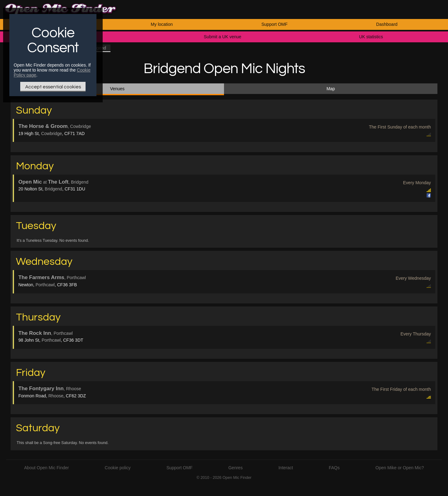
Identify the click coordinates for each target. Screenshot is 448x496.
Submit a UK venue (223, 37)
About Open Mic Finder (47, 468)
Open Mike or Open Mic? (400, 468)
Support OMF (274, 24)
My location (162, 24)
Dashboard (387, 24)
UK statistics (371, 37)
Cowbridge (51, 133)
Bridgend (54, 189)
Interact (286, 468)
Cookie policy (118, 468)
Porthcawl (45, 285)
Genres (236, 468)
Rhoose (56, 396)
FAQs (334, 468)
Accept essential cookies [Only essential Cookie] (53, 87)
